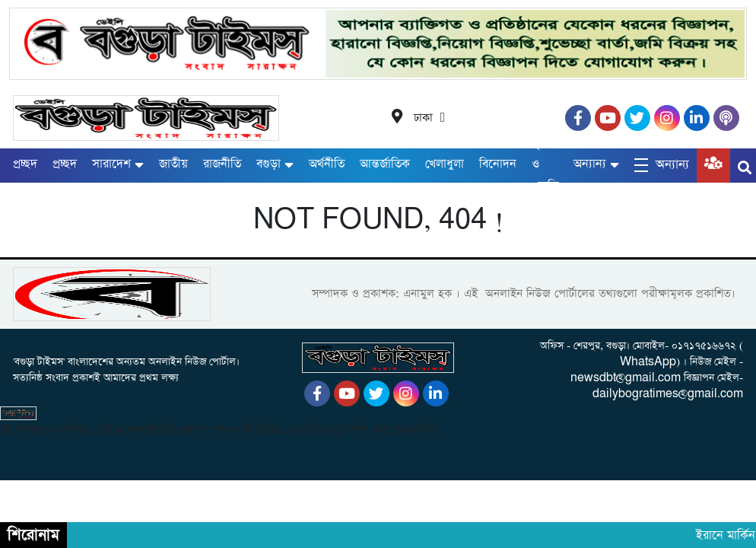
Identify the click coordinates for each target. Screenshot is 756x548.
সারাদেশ (111, 164)
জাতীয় (173, 164)
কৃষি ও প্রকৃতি (545, 165)
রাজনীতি (222, 164)
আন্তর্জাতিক (385, 164)
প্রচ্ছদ (25, 164)
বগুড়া (268, 164)
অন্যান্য (590, 164)
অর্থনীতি (327, 164)
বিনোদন (498, 164)
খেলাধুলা (445, 164)
